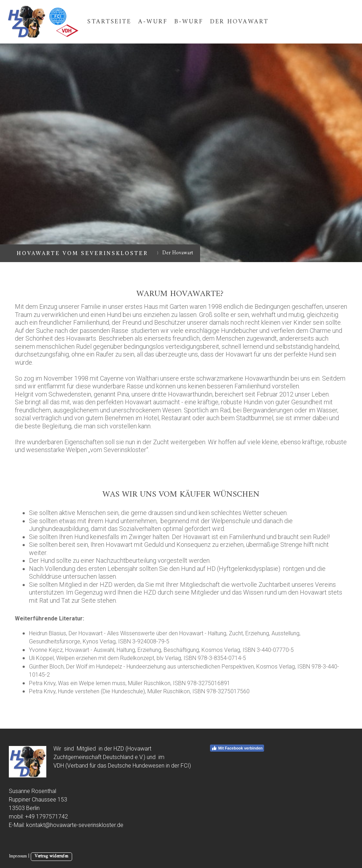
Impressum (18, 856)
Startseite (109, 22)
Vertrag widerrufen (51, 856)
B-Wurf (189, 22)
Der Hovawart (239, 22)
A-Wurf (153, 22)
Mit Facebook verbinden (237, 748)
